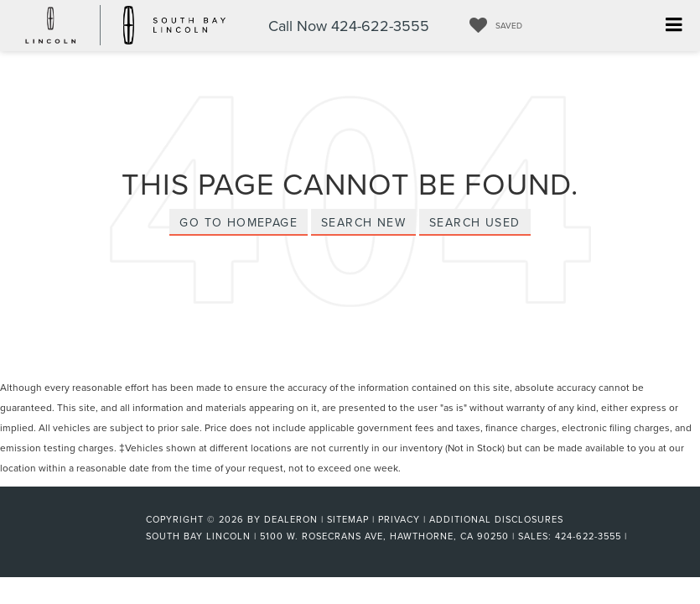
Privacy (399, 519)
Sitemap (348, 519)
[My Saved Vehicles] (492, 25)
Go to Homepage (239, 222)
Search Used (474, 222)
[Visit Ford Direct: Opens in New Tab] (636, 536)
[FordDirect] (91, 535)
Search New (363, 222)
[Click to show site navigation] (674, 26)
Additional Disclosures (496, 519)
